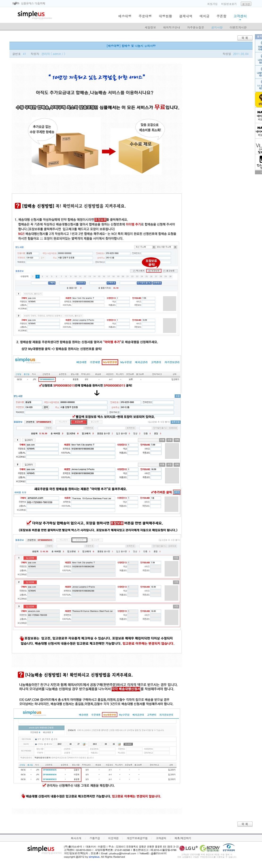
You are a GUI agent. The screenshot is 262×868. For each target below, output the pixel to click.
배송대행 (125, 16)
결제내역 (186, 16)
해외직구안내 (172, 27)
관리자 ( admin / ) (53, 54)
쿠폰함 (221, 16)
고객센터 (240, 16)
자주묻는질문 (196, 27)
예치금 (204, 16)
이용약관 (113, 838)
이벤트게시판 (238, 27)
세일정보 (150, 27)
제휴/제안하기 (183, 838)
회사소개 (76, 838)
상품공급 (95, 838)
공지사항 (217, 27)
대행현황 (165, 16)
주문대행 (145, 16)
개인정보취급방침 (137, 838)
